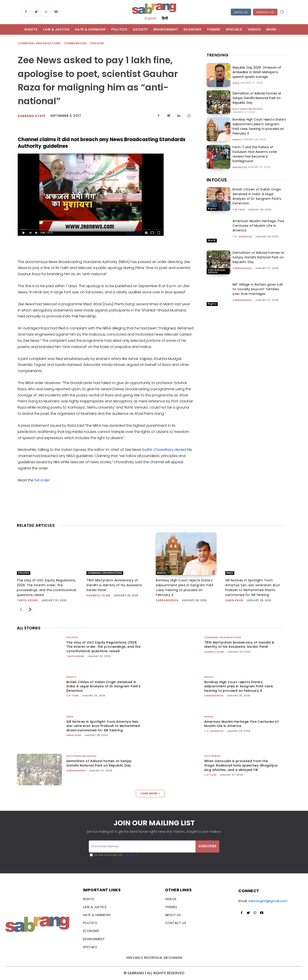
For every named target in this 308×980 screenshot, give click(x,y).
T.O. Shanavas (242, 237)
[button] (282, 12)
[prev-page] (21, 610)
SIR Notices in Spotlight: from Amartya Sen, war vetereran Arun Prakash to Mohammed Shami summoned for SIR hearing (103, 726)
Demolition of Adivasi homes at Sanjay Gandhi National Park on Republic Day (257, 98)
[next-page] (30, 610)
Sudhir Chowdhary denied (164, 450)
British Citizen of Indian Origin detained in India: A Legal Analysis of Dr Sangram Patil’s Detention (257, 196)
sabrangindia (242, 268)
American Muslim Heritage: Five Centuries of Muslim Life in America (258, 226)
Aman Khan (234, 600)
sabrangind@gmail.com (268, 901)
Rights (237, 140)
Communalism (75, 43)
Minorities (240, 167)
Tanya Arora (27, 600)
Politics (24, 573)
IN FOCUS (217, 180)
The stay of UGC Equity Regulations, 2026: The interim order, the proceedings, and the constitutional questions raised (103, 647)
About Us (241, 12)
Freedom (97, 43)
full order (42, 480)
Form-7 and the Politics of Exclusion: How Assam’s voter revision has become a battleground (255, 154)
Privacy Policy (130, 855)
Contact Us (265, 12)
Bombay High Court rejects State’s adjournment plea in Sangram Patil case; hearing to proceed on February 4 (259, 126)
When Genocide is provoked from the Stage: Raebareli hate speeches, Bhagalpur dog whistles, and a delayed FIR (241, 765)
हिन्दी (165, 18)
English (150, 18)
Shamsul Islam (98, 595)
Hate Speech (212, 756)
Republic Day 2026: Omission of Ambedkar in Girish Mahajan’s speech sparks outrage (257, 72)
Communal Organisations (39, 43)
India (236, 83)
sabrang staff (32, 116)
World (212, 240)
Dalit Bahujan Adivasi (248, 109)
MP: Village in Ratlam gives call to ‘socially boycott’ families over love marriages (258, 289)
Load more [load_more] (150, 793)
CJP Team (239, 210)
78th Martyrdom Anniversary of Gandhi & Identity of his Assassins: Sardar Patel (114, 585)
